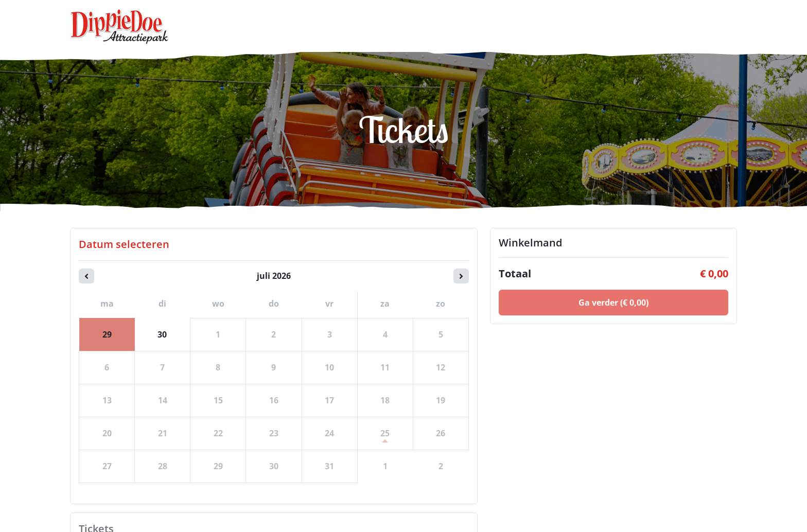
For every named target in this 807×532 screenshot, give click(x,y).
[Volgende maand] (461, 276)
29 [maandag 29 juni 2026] (107, 334)
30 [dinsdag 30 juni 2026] (162, 334)
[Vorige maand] (86, 276)
